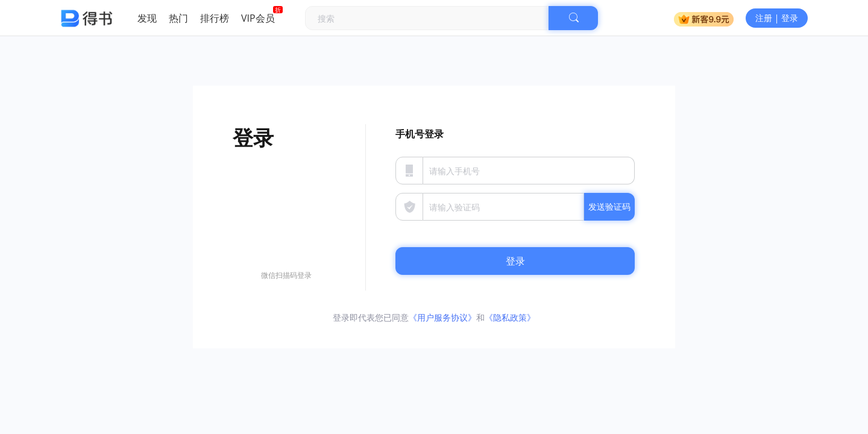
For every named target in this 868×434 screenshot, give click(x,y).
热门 (178, 18)
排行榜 (215, 18)
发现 (147, 18)
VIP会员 (258, 18)
